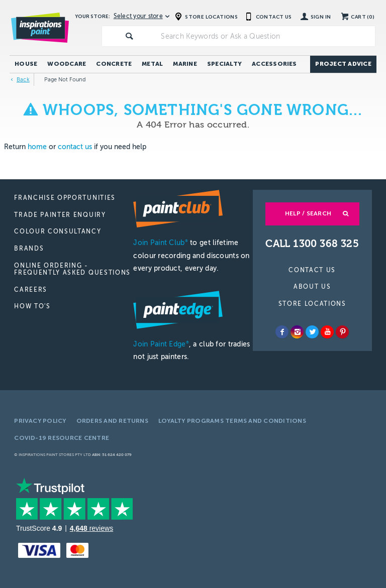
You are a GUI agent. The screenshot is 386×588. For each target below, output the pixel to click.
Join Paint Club (160, 243)
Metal (152, 64)
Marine (185, 64)
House (26, 64)
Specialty (224, 64)
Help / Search (308, 213)
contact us (75, 147)
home (37, 147)
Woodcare (67, 64)
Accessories (274, 64)
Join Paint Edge (161, 344)
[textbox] (266, 36)
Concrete (114, 64)
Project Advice (343, 64)
